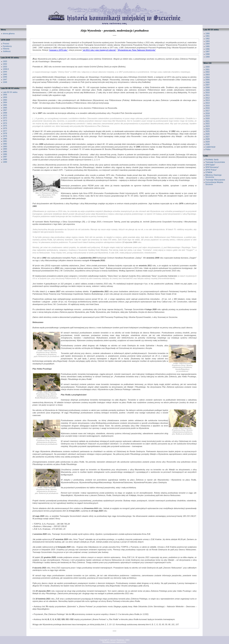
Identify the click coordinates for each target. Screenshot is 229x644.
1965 (5, 105)
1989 (5, 162)
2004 (208, 77)
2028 (208, 139)
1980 (5, 139)
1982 (5, 144)
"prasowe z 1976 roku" (58, 50)
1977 (5, 131)
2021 (208, 121)
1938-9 (6, 69)
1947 (5, 79)
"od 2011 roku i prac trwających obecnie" (99, 50)
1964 (5, 102)
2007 (208, 85)
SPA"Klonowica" (212, 167)
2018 (208, 113)
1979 (5, 136)
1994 (208, 44)
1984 (5, 149)
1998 (208, 54)
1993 (208, 41)
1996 (208, 49)
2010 (208, 93)
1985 (5, 152)
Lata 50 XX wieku (10, 92)
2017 (208, 111)
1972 (5, 118)
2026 (208, 134)
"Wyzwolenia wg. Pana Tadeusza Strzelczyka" (137, 50)
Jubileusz (7, 51)
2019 (208, 116)
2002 (208, 72)
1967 (5, 110)
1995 (208, 46)
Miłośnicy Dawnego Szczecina (213, 176)
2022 (208, 124)
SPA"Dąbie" (210, 165)
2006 (208, 82)
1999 (208, 57)
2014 (208, 103)
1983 (5, 146)
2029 (208, 142)
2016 (208, 108)
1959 (5, 97)
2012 (208, 98)
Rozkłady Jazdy (212, 159)
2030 (208, 144)
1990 (208, 33)
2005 (208, 80)
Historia (6, 49)
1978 (5, 133)
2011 (208, 95)
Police (208, 149)
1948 (5, 82)
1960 (5, 100)
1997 (208, 51)
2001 (208, 69)
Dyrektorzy (7, 46)
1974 (5, 123)
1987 (5, 157)
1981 (5, 141)
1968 (5, 113)
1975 (5, 126)
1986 (5, 154)
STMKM (209, 172)
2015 (208, 106)
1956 (5, 95)
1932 (5, 64)
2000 (208, 67)
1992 (208, 39)
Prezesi (6, 44)
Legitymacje (210, 147)
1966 (5, 108)
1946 (5, 77)
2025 (208, 131)
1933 (5, 67)
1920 (5, 61)
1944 (5, 72)
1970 (5, 115)
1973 (5, 121)
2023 (208, 126)
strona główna (9, 33)
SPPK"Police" (211, 170)
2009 (208, 90)
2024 (208, 129)
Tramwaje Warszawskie (215, 180)
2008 (208, 87)
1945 (5, 74)
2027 (208, 137)
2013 (208, 100)
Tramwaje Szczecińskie (215, 162)
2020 (208, 118)
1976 (5, 128)
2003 (208, 75)
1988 (5, 159)
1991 (208, 36)
